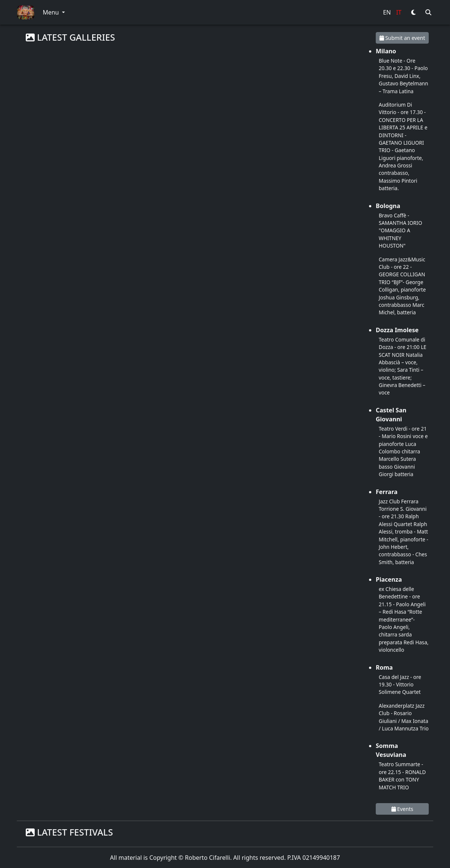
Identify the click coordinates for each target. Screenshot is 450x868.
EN (387, 12)
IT (399, 12)
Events (402, 809)
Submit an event (402, 38)
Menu (51, 12)
